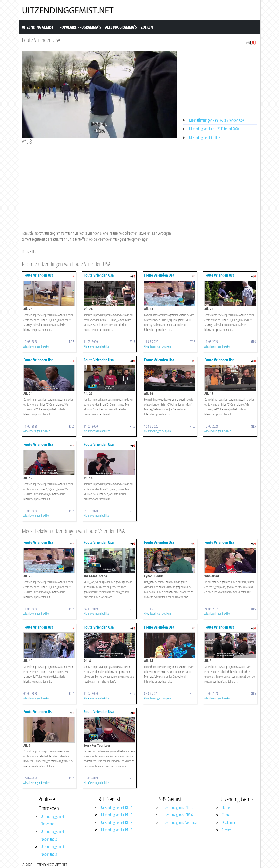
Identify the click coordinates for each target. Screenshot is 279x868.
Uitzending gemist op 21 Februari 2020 (214, 129)
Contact (227, 815)
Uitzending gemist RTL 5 (205, 138)
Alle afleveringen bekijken (37, 346)
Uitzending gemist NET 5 (177, 807)
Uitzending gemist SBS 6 (177, 815)
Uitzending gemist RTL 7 (117, 822)
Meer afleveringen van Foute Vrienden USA (217, 120)
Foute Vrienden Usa (38, 275)
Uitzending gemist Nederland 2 (52, 835)
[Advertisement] (99, 183)
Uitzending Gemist (38, 27)
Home (226, 807)
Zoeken (147, 27)
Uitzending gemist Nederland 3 (52, 850)
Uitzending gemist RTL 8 (117, 830)
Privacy (226, 830)
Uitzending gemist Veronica (179, 822)
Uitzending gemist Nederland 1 (52, 820)
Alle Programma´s (121, 27)
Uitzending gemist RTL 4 (117, 807)
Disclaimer (228, 822)
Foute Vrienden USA (41, 40)
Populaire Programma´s (80, 27)
